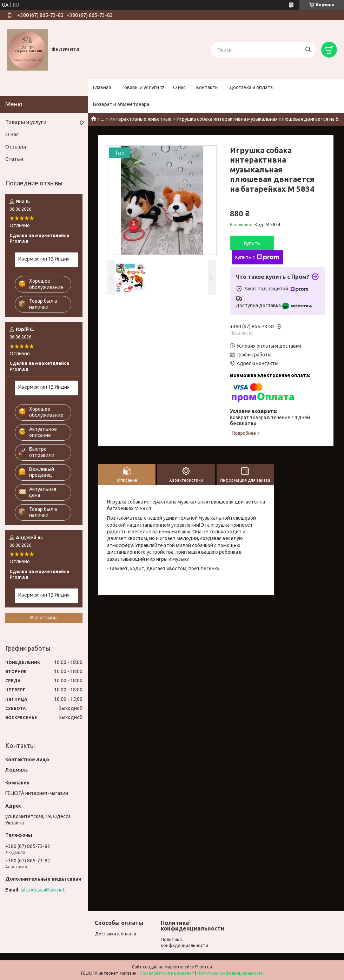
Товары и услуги (140, 87)
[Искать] (308, 50)
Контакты (207, 87)
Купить (252, 243)
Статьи (14, 159)
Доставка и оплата (251, 87)
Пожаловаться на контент (167, 973)
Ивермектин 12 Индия (44, 259)
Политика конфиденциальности (230, 973)
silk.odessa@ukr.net (43, 890)
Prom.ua (204, 967)
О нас (179, 87)
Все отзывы (44, 618)
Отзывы (16, 147)
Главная (102, 87)
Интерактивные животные (141, 119)
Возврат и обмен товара (121, 104)
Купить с (257, 257)
